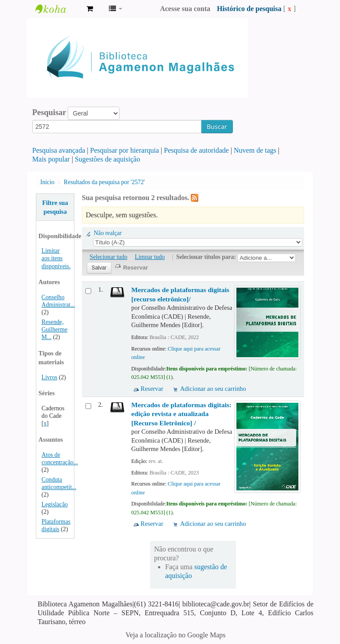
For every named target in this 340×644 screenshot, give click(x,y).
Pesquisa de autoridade (196, 150)
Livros (50, 377)
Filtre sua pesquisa (55, 207)
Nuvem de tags (255, 150)
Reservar (152, 389)
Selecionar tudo (109, 257)
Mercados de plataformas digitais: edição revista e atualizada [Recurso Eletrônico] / (182, 414)
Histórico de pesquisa (249, 9)
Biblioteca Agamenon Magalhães (58, 9)
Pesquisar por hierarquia (125, 150)
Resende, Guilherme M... (54, 330)
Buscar (217, 126)
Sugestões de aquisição (108, 159)
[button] (90, 9)
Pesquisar (49, 112)
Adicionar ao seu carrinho (213, 389)
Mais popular (51, 159)
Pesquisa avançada (59, 150)
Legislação (55, 504)
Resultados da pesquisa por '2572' (104, 182)
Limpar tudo (150, 257)
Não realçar (108, 233)
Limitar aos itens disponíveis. (56, 258)
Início (47, 182)
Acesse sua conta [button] (185, 9)
